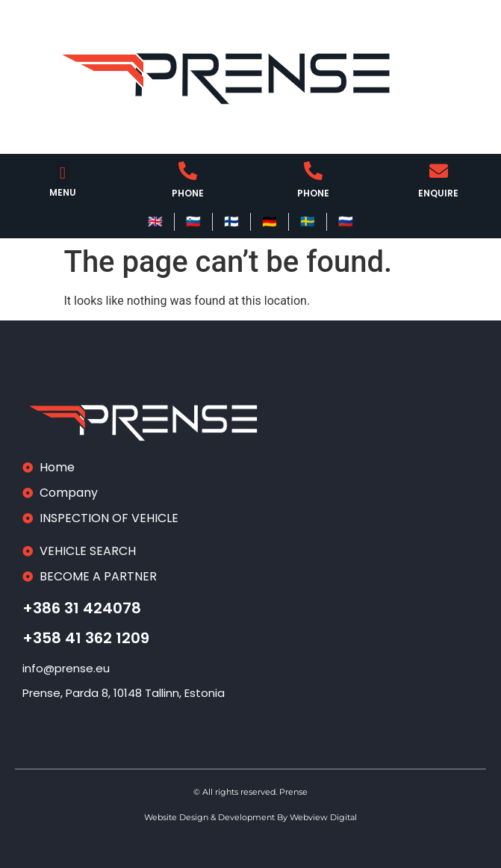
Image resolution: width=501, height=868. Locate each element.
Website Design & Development (211, 817)
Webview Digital (323, 817)
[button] (62, 173)
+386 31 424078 (82, 608)
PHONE (188, 193)
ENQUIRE (438, 193)
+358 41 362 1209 (86, 638)
